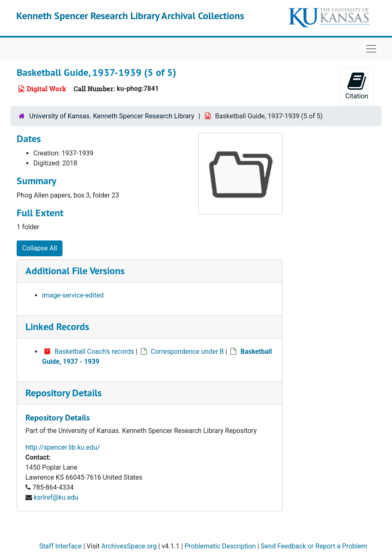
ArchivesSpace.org (129, 546)
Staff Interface (60, 546)
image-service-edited (73, 295)
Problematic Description (220, 546)
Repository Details (64, 393)
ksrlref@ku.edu (56, 497)
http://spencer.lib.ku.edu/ (63, 447)
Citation (357, 86)
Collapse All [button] (40, 248)
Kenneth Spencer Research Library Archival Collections (130, 16)
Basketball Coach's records (94, 352)
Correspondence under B (187, 352)
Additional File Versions (75, 271)
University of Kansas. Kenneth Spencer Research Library (112, 116)
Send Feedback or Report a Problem (314, 546)
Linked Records (57, 327)
